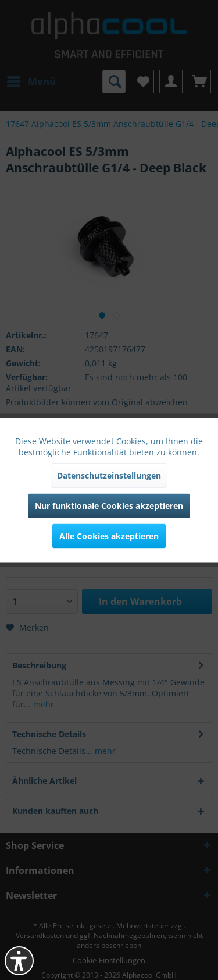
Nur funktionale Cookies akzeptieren (109, 505)
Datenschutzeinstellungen (109, 475)
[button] (19, 961)
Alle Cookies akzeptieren (109, 535)
